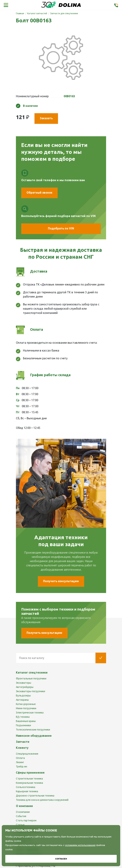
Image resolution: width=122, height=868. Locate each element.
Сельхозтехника (26, 787)
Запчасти (23, 742)
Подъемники (23, 725)
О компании (23, 812)
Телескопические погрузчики (33, 730)
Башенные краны (26, 721)
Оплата (20, 758)
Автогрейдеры (25, 687)
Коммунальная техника (29, 783)
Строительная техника (29, 779)
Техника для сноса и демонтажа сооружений (42, 800)
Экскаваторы (24, 683)
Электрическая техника (30, 713)
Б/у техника (23, 717)
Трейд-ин (21, 767)
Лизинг (20, 762)
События (21, 816)
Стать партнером (26, 820)
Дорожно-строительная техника (35, 796)
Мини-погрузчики (26, 708)
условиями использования (80, 845)
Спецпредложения (27, 754)
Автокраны (22, 700)
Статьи (20, 825)
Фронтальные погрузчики (31, 679)
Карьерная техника (27, 791)
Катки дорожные (26, 704)
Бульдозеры (23, 696)
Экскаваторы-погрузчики (30, 691)
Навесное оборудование (34, 736)
